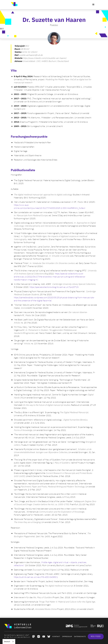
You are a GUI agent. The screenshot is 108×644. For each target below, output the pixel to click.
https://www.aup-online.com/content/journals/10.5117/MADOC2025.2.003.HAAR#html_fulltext (49, 207)
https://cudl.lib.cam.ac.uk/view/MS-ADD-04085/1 (36, 577)
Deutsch (7, 642)
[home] (14, 4)
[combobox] (9, 642)
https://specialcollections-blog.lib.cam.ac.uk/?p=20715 (54, 287)
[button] (93, 5)
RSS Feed (96, 636)
